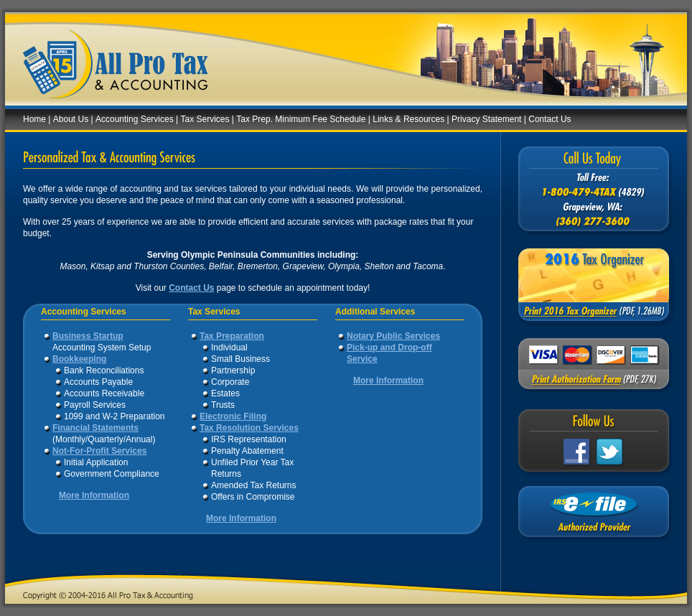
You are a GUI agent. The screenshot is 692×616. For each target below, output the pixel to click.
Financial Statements (95, 428)
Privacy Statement (486, 119)
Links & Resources (408, 119)
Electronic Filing (233, 416)
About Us (71, 119)
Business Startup (88, 336)
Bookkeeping (79, 359)
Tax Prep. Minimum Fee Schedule (301, 119)
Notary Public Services (393, 336)
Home (34, 119)
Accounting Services (135, 119)
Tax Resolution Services (249, 428)
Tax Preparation (232, 336)
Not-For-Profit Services (99, 451)
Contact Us (550, 119)
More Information (94, 495)
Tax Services (205, 119)
